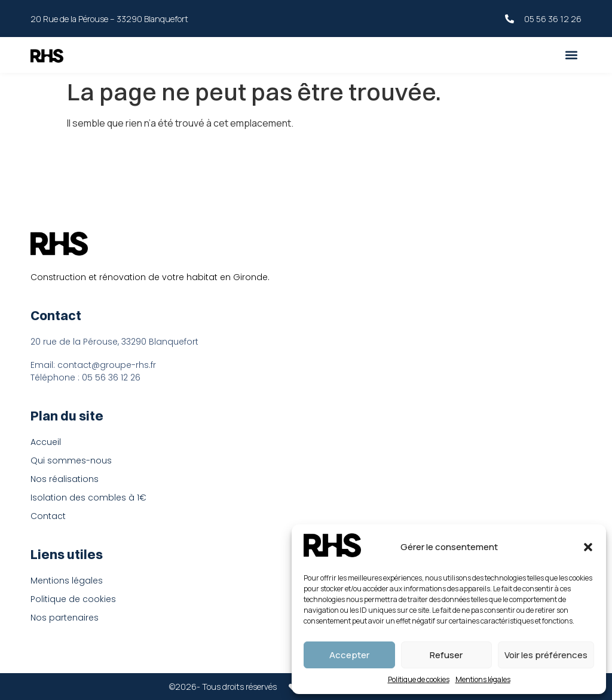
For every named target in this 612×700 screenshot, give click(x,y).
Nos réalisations (65, 479)
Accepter (349, 655)
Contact (48, 516)
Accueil (46, 442)
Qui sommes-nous (71, 460)
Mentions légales (483, 679)
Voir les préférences (546, 655)
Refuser (446, 655)
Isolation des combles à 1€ (88, 498)
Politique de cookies (419, 679)
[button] (588, 547)
